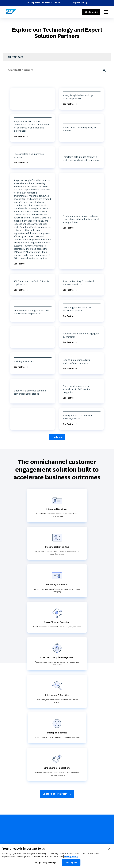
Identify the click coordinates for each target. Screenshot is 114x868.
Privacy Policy (71, 856)
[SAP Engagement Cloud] (11, 12)
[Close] (109, 849)
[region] (57, 856)
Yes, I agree (71, 862)
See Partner (69, 104)
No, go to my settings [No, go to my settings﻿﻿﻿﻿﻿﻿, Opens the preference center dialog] (45, 862)
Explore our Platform (57, 794)
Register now (78, 3)
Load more (57, 437)
